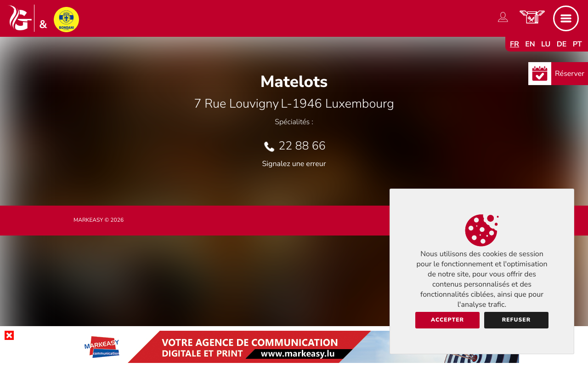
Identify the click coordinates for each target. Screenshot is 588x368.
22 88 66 (302, 146)
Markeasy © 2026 (99, 220)
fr (514, 44)
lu (546, 44)
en (530, 44)
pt (577, 44)
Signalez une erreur (294, 164)
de (562, 44)
